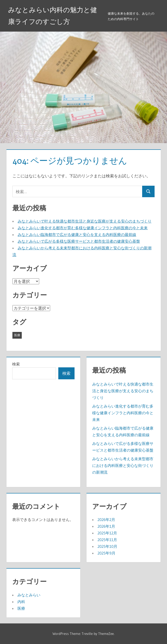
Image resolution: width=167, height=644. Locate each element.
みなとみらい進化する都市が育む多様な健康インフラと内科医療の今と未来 (83, 228)
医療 (21, 608)
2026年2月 (106, 520)
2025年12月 (107, 533)
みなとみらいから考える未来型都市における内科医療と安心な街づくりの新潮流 (123, 465)
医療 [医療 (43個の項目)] (17, 335)
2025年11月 (107, 540)
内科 (21, 602)
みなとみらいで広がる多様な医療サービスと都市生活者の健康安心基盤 (79, 241)
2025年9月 (106, 553)
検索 (16, 364)
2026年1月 (106, 526)
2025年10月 (107, 546)
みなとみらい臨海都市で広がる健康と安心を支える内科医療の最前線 (77, 235)
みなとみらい (29, 595)
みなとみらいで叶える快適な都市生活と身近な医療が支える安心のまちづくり (85, 221)
